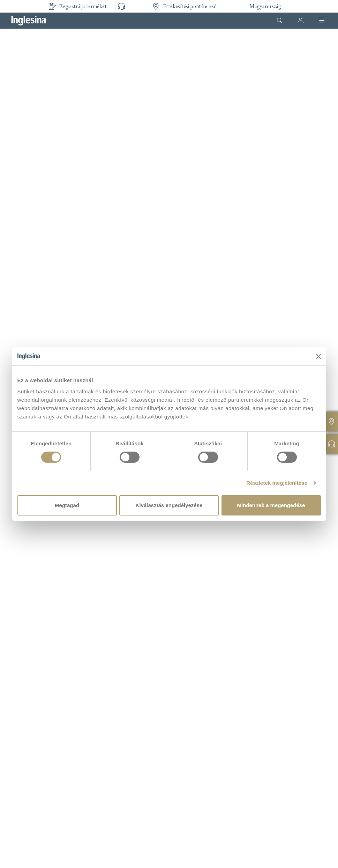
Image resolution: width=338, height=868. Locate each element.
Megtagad (67, 505)
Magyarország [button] (265, 6)
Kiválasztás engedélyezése (169, 505)
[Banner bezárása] (318, 356)
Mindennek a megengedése (271, 505)
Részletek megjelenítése (277, 483)
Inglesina (29, 21)
